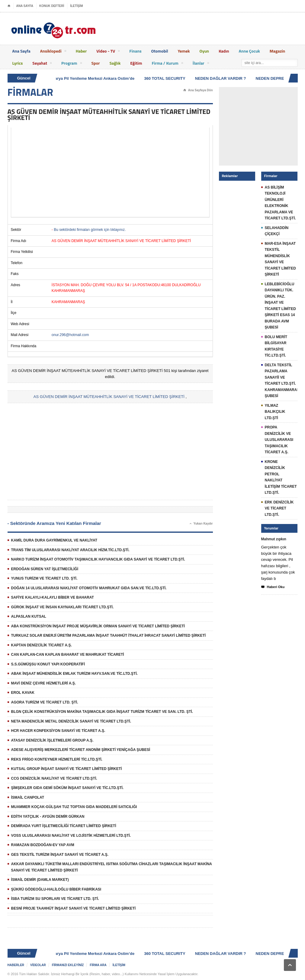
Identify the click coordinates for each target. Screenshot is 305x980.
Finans (135, 51)
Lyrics (18, 63)
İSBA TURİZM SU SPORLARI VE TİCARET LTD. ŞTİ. (55, 899)
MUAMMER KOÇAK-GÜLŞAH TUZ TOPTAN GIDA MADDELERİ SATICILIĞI (74, 807)
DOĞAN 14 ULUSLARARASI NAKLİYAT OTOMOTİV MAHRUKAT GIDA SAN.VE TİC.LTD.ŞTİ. (89, 588)
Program (72, 64)
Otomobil (160, 51)
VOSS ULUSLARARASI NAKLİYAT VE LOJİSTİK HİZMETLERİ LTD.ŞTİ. (71, 836)
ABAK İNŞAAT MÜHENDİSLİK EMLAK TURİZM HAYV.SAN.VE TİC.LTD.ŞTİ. (74, 674)
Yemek (184, 51)
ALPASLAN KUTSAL (29, 616)
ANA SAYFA (25, 6)
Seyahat (42, 64)
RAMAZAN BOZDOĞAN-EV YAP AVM (43, 845)
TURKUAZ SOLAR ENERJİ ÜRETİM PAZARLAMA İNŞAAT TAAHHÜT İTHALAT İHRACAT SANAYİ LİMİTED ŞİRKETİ (109, 636)
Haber (81, 51)
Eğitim (136, 63)
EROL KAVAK (23, 693)
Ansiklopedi (53, 52)
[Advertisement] (110, 172)
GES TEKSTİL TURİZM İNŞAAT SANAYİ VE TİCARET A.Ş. (60, 855)
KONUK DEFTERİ (52, 6)
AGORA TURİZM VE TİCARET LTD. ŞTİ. (45, 702)
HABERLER (16, 965)
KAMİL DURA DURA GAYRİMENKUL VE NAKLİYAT (54, 540)
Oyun (204, 51)
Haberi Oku (273, 587)
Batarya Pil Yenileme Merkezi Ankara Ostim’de (93, 78)
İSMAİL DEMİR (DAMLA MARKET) (40, 880)
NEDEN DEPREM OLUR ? (280, 78)
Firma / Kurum (167, 64)
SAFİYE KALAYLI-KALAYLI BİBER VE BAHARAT (53, 597)
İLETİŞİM (76, 6)
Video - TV (108, 52)
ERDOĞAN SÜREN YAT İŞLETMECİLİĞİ (45, 569)
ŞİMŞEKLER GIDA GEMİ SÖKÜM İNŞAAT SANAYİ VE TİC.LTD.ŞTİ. (67, 788)
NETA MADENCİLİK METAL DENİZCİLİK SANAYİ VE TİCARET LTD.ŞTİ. (71, 721)
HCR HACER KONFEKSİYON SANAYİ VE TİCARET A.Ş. (58, 731)
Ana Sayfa (21, 51)
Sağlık (115, 63)
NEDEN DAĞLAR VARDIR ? (222, 78)
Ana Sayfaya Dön (198, 90)
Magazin (278, 51)
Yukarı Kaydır (201, 524)
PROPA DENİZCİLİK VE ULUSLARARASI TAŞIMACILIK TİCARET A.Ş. (279, 440)
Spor (96, 63)
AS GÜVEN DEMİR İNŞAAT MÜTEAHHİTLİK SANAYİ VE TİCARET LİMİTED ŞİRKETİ (109, 397)
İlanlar (201, 64)
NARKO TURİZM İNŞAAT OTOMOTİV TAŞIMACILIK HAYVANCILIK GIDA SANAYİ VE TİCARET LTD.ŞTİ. (98, 559)
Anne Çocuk (249, 51)
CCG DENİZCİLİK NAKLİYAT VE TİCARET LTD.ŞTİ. (54, 778)
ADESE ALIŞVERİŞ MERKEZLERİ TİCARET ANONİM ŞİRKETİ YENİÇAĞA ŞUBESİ (81, 750)
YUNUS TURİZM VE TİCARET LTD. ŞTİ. (44, 578)
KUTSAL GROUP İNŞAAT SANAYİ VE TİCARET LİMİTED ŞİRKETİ (67, 769)
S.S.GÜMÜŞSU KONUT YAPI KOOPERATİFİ (48, 664)
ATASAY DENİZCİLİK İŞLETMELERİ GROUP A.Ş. (52, 740)
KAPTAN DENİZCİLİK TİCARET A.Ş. (42, 645)
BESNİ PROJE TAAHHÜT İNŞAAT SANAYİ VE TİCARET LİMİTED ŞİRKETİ (73, 908)
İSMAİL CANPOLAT (28, 797)
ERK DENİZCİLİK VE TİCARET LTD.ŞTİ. (279, 508)
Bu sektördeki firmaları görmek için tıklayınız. (90, 230)
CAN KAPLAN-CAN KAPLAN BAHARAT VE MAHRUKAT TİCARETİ (68, 655)
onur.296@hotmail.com (70, 335)
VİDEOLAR (38, 965)
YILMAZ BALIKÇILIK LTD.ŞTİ (275, 412)
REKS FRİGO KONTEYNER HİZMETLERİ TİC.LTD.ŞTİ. (57, 759)
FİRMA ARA (98, 965)
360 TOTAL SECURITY (166, 78)
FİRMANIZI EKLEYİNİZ (68, 965)
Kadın (224, 51)
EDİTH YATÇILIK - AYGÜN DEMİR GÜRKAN (48, 817)
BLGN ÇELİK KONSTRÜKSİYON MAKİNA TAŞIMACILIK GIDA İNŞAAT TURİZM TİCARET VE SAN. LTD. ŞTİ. (102, 712)
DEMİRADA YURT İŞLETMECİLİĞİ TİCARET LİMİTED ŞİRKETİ (64, 826)
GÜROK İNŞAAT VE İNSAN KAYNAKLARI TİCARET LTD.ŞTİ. (63, 607)
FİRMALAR (30, 92)
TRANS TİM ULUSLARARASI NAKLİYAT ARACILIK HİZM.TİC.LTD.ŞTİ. (70, 550)
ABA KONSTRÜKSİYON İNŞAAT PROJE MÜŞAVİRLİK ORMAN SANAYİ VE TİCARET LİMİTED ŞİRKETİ (98, 626)
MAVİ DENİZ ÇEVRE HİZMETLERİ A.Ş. (44, 683)
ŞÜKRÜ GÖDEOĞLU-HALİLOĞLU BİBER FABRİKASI (56, 889)
